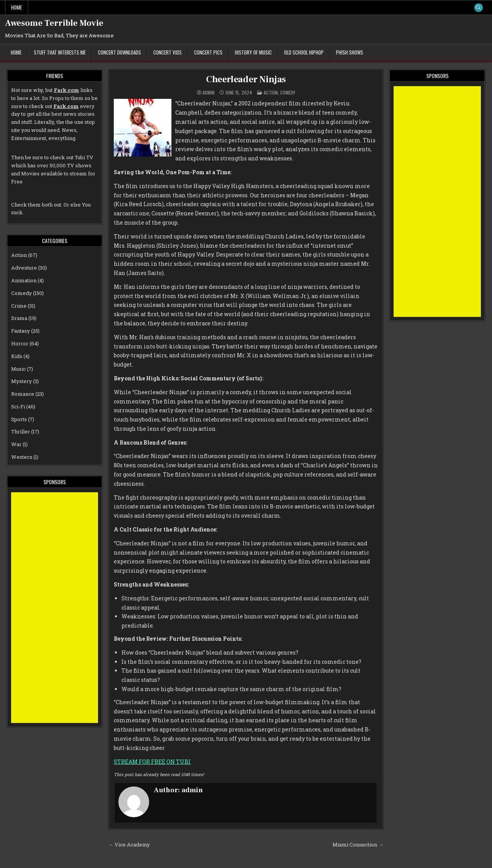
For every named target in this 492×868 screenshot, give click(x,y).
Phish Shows (350, 52)
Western (22, 457)
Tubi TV (84, 157)
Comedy (288, 92)
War (16, 444)
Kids (17, 356)
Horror (20, 343)
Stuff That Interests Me (60, 52)
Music (18, 369)
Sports (19, 419)
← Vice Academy (129, 845)
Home (17, 7)
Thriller (21, 432)
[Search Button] (479, 8)
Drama (19, 318)
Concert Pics (208, 52)
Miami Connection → (358, 845)
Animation (24, 280)
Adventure (24, 268)
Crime (19, 306)
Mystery (22, 381)
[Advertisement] (55, 608)
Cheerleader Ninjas (246, 79)
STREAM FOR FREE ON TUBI (152, 762)
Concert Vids (168, 52)
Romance (23, 394)
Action (271, 92)
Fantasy (21, 331)
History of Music (253, 52)
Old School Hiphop (304, 52)
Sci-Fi (18, 407)
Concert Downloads (120, 52)
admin (209, 93)
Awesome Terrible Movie (54, 23)
